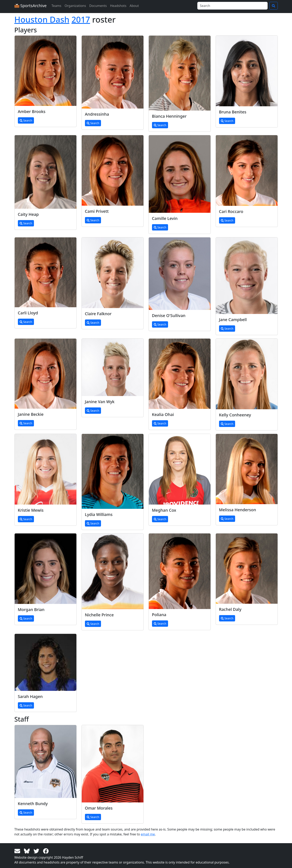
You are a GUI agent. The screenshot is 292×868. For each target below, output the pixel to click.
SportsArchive (31, 6)
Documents (98, 6)
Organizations (75, 6)
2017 (81, 19)
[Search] (232, 6)
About (134, 6)
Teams (56, 6)
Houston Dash (42, 19)
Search (26, 120)
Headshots (118, 6)
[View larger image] (46, 71)
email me (148, 834)
